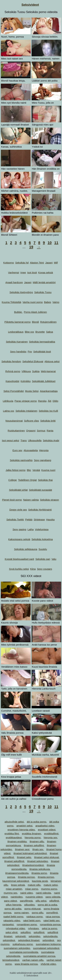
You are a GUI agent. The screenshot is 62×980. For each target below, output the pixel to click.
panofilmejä (26, 901)
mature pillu (34, 885)
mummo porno (49, 889)
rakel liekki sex (52, 920)
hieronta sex (50, 837)
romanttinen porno (27, 924)
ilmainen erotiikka (17, 841)
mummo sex (10, 893)
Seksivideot (30, 5)
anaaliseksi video (45, 826)
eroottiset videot (47, 830)
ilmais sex (38, 849)
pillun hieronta (13, 905)
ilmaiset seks (24, 857)
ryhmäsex (33, 928)
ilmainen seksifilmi (34, 845)
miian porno (32, 889)
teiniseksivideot (11, 960)
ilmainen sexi (22, 849)
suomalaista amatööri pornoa (39, 956)
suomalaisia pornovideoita (24, 952)
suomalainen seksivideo (17, 948)
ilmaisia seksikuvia (40, 869)
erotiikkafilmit (51, 834)
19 (31, 247)
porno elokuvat (32, 909)
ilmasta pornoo (46, 877)
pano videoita (53, 897)
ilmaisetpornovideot (33, 865)
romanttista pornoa (50, 924)
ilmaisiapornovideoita (17, 873)
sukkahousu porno (23, 944)
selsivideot (48, 940)
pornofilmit (52, 913)
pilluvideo (30, 905)
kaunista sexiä (40, 881)
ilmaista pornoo (26, 877)
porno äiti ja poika (47, 905)
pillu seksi (41, 901)
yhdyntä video (48, 964)
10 (50, 243)
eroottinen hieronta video (21, 830)
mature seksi (51, 885)
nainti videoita (43, 893)
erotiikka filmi (12, 834)
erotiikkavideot (14, 837)
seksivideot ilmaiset (29, 940)
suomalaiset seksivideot (46, 948)
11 (56, 243)
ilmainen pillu (37, 841)
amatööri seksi (24, 826)
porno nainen (22, 913)
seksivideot (9, 940)
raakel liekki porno (13, 917)
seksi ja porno (50, 928)
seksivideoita (50, 936)
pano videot (10, 901)
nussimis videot (34, 897)
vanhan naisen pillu (33, 960)
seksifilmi (26, 932)
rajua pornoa (53, 917)
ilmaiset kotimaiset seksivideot (30, 853)
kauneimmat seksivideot (16, 881)
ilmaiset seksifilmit (14, 861)
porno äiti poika (13, 909)
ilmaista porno (39, 873)
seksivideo (34, 936)
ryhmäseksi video (15, 928)
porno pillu (38, 913)
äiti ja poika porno (37, 822)
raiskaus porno (35, 917)
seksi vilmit (11, 932)
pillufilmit (54, 901)
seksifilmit (39, 932)
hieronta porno (33, 837)
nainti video (26, 893)
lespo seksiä (18, 885)
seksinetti (20, 936)
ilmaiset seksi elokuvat (47, 857)
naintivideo (17, 897)
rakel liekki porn (32, 920)
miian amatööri (14, 889)
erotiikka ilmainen (31, 834)
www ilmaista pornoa (26, 964)
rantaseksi (8, 924)
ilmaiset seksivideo (38, 861)
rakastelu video (12, 920)
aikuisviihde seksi (14, 822)
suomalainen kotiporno (48, 944)
